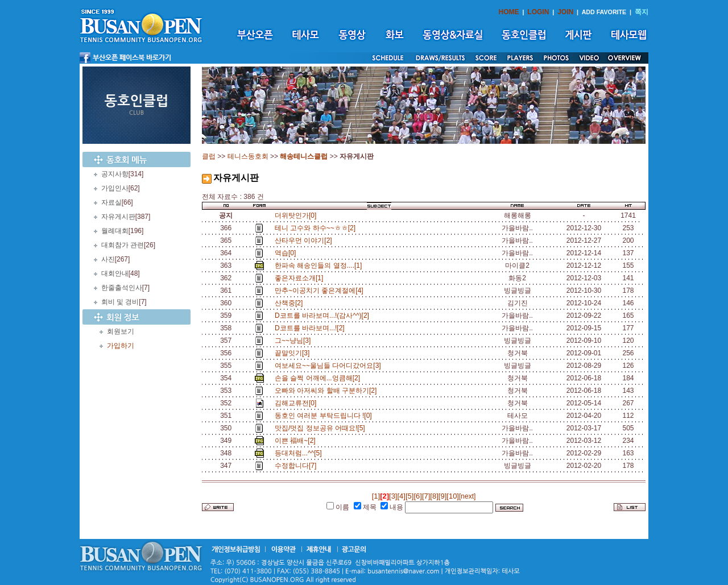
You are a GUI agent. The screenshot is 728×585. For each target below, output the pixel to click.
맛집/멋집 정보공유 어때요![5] (322, 428)
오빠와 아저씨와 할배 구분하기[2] (328, 391)
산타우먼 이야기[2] (305, 240)
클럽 (209, 156)
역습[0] (287, 253)
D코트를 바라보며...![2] (311, 328)
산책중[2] (291, 303)
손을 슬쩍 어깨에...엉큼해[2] (319, 378)
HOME (509, 12)
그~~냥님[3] (295, 341)
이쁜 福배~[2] (297, 441)
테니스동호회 (248, 156)
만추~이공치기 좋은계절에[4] (321, 291)
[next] (467, 496)
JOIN (565, 12)
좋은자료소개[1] (301, 278)
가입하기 (121, 346)
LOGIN (538, 12)
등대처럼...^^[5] (300, 453)
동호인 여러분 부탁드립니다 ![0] (325, 416)
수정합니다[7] (297, 466)
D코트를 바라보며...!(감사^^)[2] (324, 316)
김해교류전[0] (297, 403)
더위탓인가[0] (295, 215)
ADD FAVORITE (604, 12)
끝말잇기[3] (294, 353)
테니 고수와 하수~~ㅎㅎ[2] (317, 228)
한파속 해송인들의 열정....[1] (320, 265)
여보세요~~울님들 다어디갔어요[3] (330, 366)
